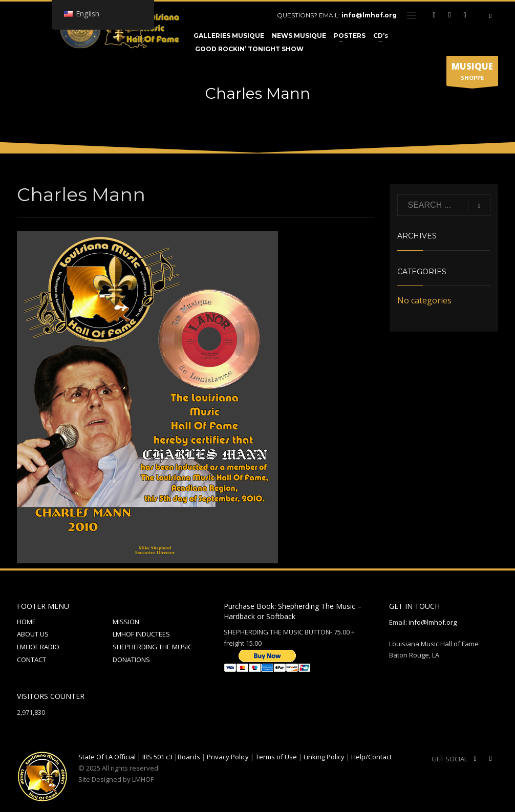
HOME (26, 622)
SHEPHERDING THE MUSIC (152, 647)
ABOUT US (33, 634)
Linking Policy (324, 757)
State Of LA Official (107, 757)
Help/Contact (371, 757)
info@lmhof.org (369, 15)
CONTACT (31, 660)
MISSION (126, 622)
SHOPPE (472, 73)
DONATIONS (131, 660)
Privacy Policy (228, 757)
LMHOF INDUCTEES (141, 634)
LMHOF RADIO (38, 647)
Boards (189, 757)
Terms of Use (276, 757)
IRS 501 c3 (157, 757)
